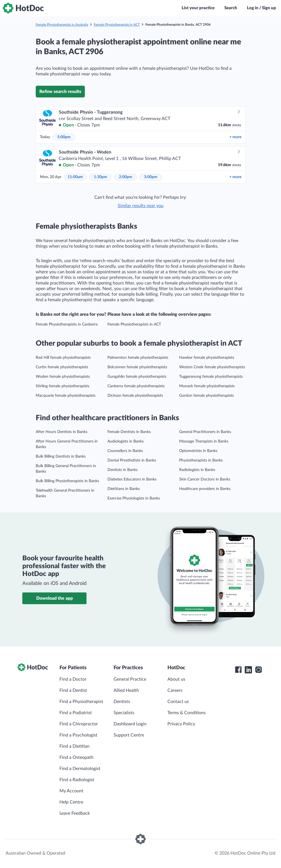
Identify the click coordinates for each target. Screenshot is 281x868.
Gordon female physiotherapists (206, 396)
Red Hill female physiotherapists (63, 358)
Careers (175, 690)
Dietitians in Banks (124, 489)
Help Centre (71, 802)
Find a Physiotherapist (81, 702)
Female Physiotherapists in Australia (62, 25)
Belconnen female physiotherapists (137, 367)
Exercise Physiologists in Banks (134, 498)
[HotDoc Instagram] (258, 670)
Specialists (124, 713)
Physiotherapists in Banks (201, 460)
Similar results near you (141, 206)
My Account (71, 791)
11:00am (75, 177)
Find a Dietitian (75, 746)
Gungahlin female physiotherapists (137, 377)
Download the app (55, 598)
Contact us (178, 702)
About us (176, 679)
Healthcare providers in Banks (205, 489)
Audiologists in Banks (126, 441)
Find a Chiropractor (79, 724)
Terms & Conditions (187, 713)
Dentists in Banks (123, 470)
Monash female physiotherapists (207, 386)
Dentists (122, 702)
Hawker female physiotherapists (207, 358)
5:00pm (64, 137)
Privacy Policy (181, 724)
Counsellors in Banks (125, 451)
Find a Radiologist (77, 780)
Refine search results (60, 92)
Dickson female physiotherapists (135, 396)
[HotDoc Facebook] (238, 670)
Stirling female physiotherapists (63, 386)
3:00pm (151, 177)
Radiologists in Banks (197, 470)
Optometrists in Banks (198, 451)
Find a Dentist (73, 690)
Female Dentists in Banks (129, 432)
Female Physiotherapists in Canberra (67, 324)
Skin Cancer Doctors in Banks (205, 479)
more (235, 137)
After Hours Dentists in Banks (62, 432)
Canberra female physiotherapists (136, 386)
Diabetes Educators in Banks (132, 479)
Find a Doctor (73, 679)
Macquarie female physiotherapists (66, 396)
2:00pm (126, 177)
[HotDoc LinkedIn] (248, 670)
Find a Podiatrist (76, 713)
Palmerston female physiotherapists (138, 358)
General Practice (130, 679)
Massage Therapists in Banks (204, 441)
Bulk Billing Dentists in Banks (61, 456)
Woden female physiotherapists (63, 377)
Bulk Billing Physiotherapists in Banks (67, 481)
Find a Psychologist (78, 735)
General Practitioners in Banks (205, 432)
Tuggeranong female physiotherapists (211, 377)
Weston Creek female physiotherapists (212, 367)
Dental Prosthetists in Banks (132, 460)
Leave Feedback (75, 813)
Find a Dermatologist (80, 769)
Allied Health (126, 690)
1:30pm (100, 177)
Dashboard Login (130, 724)
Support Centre (129, 735)
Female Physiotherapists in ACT (117, 25)
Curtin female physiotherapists (62, 367)
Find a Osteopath (76, 757)
